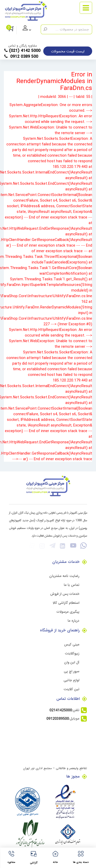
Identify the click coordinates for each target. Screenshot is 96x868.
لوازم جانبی (71, 680)
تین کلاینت (71, 689)
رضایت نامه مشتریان (64, 576)
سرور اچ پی (72, 671)
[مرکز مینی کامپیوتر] (26, 11)
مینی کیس (72, 644)
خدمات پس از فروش (65, 594)
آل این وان (72, 662)
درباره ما (73, 621)
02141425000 (61, 710)
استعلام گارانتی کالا (66, 603)
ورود (31, 30)
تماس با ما (72, 585)
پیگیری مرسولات (68, 612)
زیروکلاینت (72, 653)
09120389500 (58, 719)
